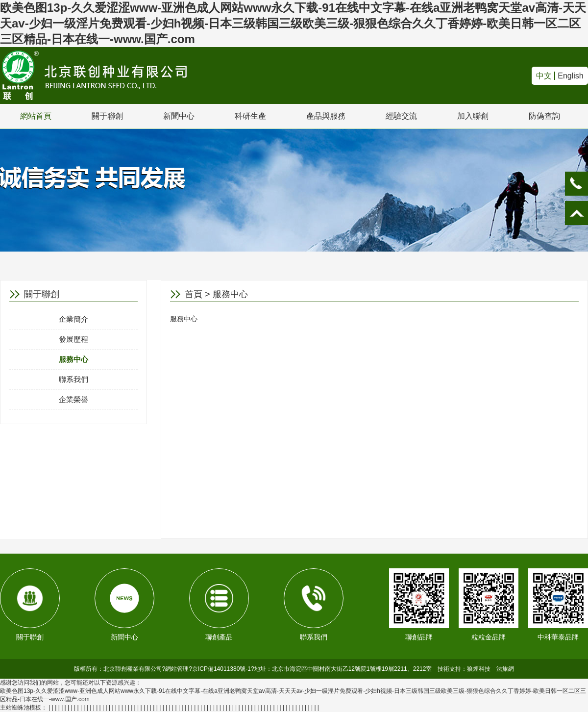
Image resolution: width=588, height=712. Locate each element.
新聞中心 (179, 116)
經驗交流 (401, 116)
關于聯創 (107, 116)
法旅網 (505, 669)
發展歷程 (73, 339)
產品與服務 (326, 116)
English (570, 76)
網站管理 (177, 669)
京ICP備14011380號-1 (221, 669)
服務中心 (73, 359)
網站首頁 (36, 116)
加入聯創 (473, 116)
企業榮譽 (73, 399)
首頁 (194, 294)
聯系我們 (73, 379)
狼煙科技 (479, 669)
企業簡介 (73, 319)
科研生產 (250, 116)
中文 (544, 76)
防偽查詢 (544, 116)
